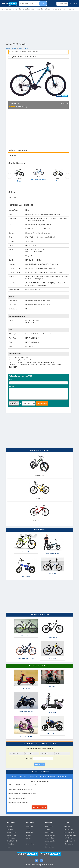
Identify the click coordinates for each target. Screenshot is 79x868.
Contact (67, 835)
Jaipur (17, 841)
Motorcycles (29, 832)
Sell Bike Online (6, 9)
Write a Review (64, 103)
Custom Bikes (30, 844)
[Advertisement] (39, 27)
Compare (72, 9)
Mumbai (9, 832)
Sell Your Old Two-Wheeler (40, 772)
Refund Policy (68, 838)
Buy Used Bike (17, 9)
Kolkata (9, 844)
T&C (66, 841)
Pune (14, 832)
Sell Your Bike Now (39, 807)
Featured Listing (50, 838)
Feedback (73, 835)
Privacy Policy (72, 841)
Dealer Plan (40, 9)
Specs (11, 52)
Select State (62, 4)
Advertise (71, 832)
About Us (67, 826)
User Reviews (33, 52)
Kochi (14, 835)
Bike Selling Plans (50, 835)
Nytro (19, 181)
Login (73, 4)
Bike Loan (48, 9)
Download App (69, 829)
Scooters (28, 835)
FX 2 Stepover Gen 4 (39, 179)
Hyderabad (10, 829)
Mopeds (28, 838)
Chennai (9, 835)
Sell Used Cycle (50, 847)
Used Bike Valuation (29, 9)
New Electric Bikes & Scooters (39, 666)
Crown (58, 181)
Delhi (8, 838)
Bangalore (10, 826)
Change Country (69, 844)
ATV (27, 841)
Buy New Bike (57, 9)
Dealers (65, 9)
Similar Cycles (21, 52)
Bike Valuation (49, 832)
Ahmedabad (10, 841)
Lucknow (13, 838)
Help (66, 832)
